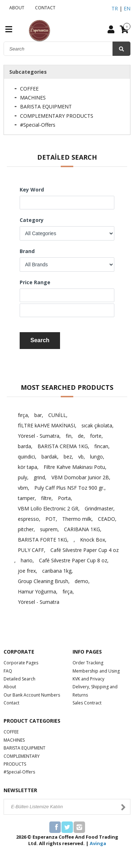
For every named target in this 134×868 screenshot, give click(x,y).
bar (38, 415)
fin (69, 436)
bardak (49, 457)
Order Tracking (88, 663)
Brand (27, 251)
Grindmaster (99, 508)
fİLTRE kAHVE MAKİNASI (46, 425)
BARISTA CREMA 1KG (63, 446)
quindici (26, 457)
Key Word (32, 190)
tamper (26, 498)
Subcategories (28, 72)
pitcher (26, 529)
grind (39, 477)
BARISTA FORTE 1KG (43, 540)
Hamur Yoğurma (37, 591)
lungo (96, 457)
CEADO (106, 519)
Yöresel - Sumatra (39, 436)
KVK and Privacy (88, 679)
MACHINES (33, 98)
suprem (49, 529)
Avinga (98, 843)
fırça (23, 415)
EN (127, 8)
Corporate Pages (21, 663)
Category (32, 220)
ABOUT (16, 8)
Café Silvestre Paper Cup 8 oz (73, 560)
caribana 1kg (57, 571)
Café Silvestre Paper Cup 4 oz (85, 550)
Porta (64, 498)
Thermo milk (77, 519)
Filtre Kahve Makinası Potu (74, 467)
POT (51, 519)
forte (96, 436)
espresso (28, 519)
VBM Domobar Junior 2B (80, 477)
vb (81, 457)
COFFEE (29, 89)
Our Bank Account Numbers (32, 695)
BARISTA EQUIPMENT (46, 106)
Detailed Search (19, 679)
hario (27, 560)
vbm (23, 488)
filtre (46, 498)
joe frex (27, 571)
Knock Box (93, 540)
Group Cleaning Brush (43, 581)
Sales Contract (87, 703)
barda (24, 446)
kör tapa (28, 467)
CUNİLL (57, 415)
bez (68, 457)
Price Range (35, 282)
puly (23, 477)
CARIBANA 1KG (82, 529)
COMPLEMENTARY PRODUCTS (57, 116)
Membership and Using (96, 671)
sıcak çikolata (97, 425)
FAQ (8, 671)
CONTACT (44, 8)
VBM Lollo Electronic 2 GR (48, 508)
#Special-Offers (38, 125)
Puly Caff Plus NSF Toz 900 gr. (69, 488)
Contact (11, 703)
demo (81, 581)
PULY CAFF (31, 550)
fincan (101, 446)
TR (115, 8)
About (10, 687)
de (81, 436)
